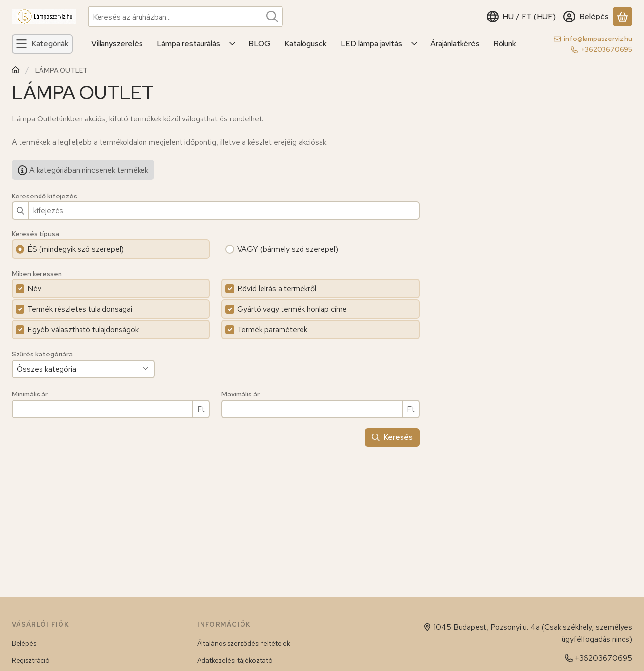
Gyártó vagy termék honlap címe (292, 309)
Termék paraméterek (272, 329)
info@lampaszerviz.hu (598, 39)
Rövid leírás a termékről (277, 288)
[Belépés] (586, 17)
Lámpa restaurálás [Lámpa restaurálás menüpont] (188, 44)
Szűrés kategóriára (42, 354)
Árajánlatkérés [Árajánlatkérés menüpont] (455, 44)
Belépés (24, 643)
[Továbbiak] (233, 44)
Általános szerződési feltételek (244, 643)
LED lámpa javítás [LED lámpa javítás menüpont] (371, 44)
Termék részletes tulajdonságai (80, 309)
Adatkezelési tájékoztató (235, 660)
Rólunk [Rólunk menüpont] (505, 44)
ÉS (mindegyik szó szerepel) (76, 249)
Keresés (392, 437)
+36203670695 (607, 49)
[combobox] (185, 17)
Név (34, 288)
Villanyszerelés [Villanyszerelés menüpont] (117, 44)
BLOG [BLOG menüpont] (260, 44)
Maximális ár (241, 394)
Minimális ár (30, 394)
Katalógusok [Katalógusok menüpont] (306, 44)
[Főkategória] (16, 71)
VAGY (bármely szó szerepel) (288, 249)
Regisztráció (31, 660)
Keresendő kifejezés (44, 196)
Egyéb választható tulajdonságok (83, 329)
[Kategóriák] (42, 44)
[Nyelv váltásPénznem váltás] (521, 17)
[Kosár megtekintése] (623, 17)
